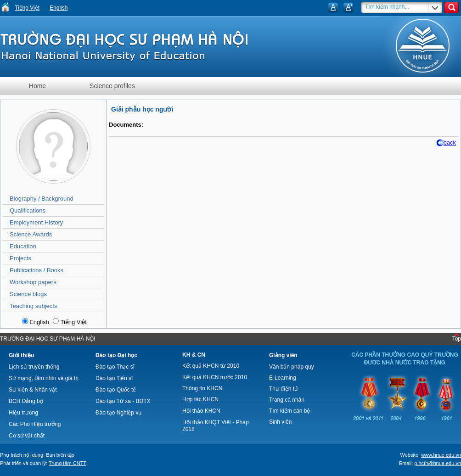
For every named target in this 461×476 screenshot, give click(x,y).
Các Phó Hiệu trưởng (35, 424)
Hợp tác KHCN (200, 399)
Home (37, 86)
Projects (20, 258)
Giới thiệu (21, 355)
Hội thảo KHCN (201, 411)
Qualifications (28, 210)
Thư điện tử (284, 389)
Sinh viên (280, 422)
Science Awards (31, 234)
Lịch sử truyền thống (34, 367)
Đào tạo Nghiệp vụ (118, 413)
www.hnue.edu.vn (441, 455)
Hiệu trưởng (23, 413)
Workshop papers (33, 282)
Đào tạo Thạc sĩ (115, 367)
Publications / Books (37, 270)
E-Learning (283, 378)
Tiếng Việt (27, 8)
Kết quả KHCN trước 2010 (215, 377)
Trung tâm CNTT (67, 463)
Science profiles (112, 86)
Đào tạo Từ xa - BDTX (123, 401)
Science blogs (28, 294)
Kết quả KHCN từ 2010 (211, 366)
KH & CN (194, 355)
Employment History (36, 222)
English (59, 8)
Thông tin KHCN (202, 388)
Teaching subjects (33, 306)
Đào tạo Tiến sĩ (114, 378)
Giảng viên (283, 355)
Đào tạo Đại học (116, 355)
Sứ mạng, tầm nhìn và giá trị (44, 378)
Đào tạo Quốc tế (116, 390)
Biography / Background (42, 199)
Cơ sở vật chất (27, 436)
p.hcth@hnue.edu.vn (438, 463)
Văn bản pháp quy (292, 367)
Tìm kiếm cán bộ (290, 411)
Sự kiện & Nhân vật (33, 390)
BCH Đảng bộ (26, 401)
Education (23, 246)
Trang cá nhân (287, 400)
